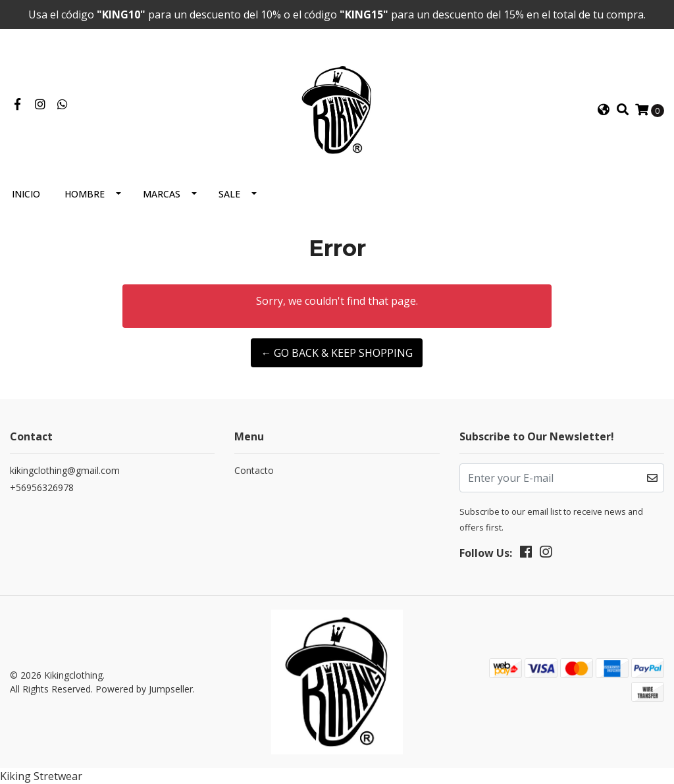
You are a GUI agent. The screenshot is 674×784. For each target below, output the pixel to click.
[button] (604, 110)
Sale (229, 194)
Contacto (254, 470)
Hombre (85, 194)
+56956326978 (42, 487)
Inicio (26, 194)
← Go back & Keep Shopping (337, 353)
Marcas (162, 194)
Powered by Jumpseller (144, 689)
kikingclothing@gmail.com (65, 470)
